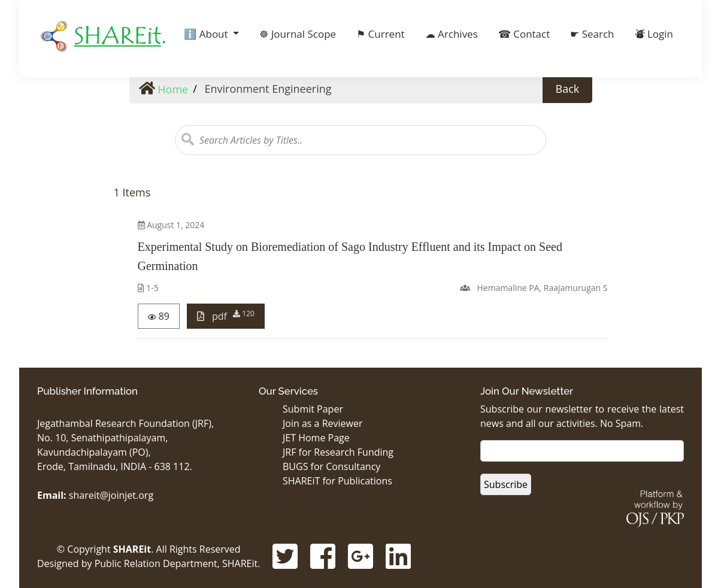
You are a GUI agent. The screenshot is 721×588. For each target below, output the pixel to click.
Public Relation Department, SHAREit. (178, 563)
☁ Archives (452, 34)
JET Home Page (316, 438)
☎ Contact (524, 34)
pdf (226, 316)
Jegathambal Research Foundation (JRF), (125, 423)
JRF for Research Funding (338, 452)
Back (568, 89)
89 (159, 316)
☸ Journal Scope (298, 34)
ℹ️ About (207, 34)
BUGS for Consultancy (331, 466)
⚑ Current (380, 34)
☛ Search (592, 34)
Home (164, 89)
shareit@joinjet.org (111, 495)
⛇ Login (654, 34)
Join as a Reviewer (322, 423)
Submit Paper (313, 409)
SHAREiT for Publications (337, 481)
